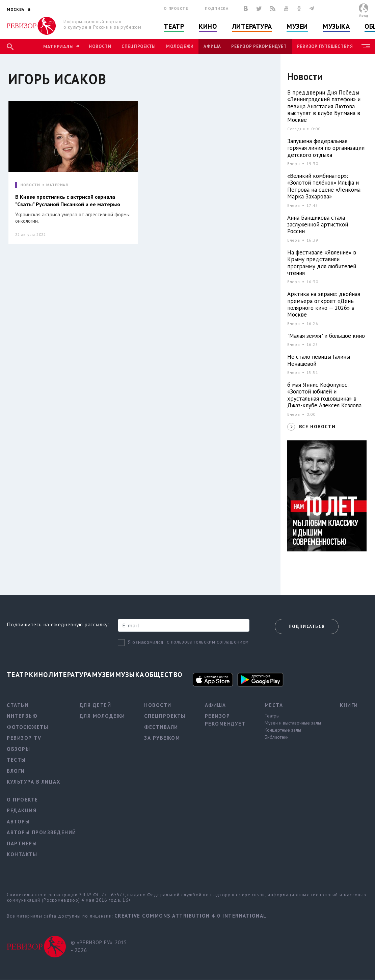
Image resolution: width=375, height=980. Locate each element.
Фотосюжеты (28, 727)
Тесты (16, 760)
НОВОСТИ (30, 185)
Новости (100, 46)
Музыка (336, 26)
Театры (272, 716)
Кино (208, 26)
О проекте (176, 8)
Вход (364, 16)
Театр (174, 26)
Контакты (22, 854)
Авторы (18, 822)
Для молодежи (102, 716)
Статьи (18, 705)
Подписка (217, 8)
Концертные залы (283, 730)
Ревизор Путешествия (325, 46)
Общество (164, 675)
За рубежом (162, 738)
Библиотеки (277, 737)
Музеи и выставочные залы (293, 723)
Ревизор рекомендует (259, 46)
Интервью (22, 716)
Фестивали (161, 727)
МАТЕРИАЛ (57, 185)
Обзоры (18, 749)
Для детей (96, 705)
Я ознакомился (146, 642)
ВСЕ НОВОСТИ (317, 427)
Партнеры (22, 843)
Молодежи (180, 46)
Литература (252, 26)
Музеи (297, 26)
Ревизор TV (24, 738)
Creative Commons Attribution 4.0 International (191, 916)
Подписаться (307, 627)
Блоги (16, 771)
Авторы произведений (42, 832)
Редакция (22, 810)
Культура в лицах (34, 782)
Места (274, 705)
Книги (349, 705)
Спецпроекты (139, 46)
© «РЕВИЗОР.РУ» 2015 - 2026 (99, 946)
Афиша (212, 46)
